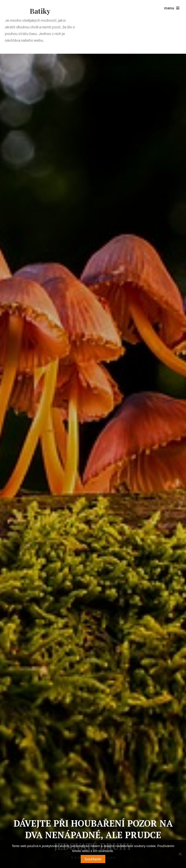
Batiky (40, 11)
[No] (180, 854)
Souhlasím (93, 859)
